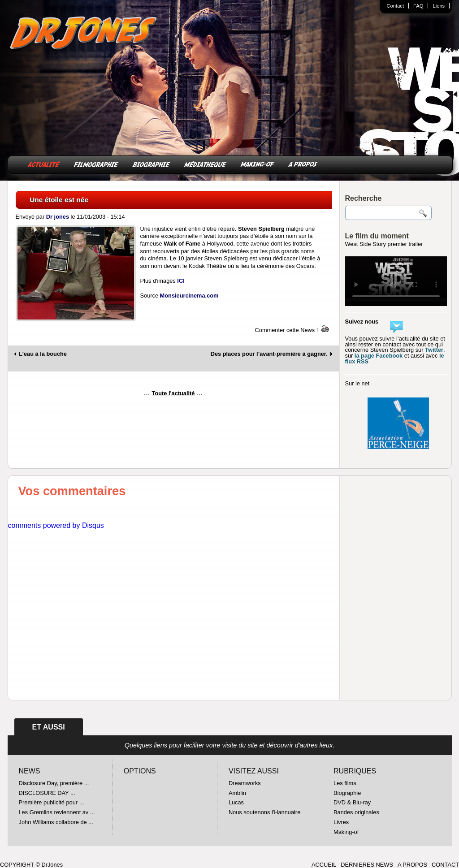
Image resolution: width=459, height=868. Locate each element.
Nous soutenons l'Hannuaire (264, 812)
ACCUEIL (324, 865)
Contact (396, 6)
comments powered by (56, 525)
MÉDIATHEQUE (205, 164)
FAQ (418, 6)
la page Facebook (379, 356)
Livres (341, 822)
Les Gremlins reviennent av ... (57, 812)
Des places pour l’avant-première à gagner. (269, 354)
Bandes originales (356, 812)
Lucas (236, 802)
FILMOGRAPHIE (96, 164)
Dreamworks (245, 783)
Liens (439, 6)
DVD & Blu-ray (352, 802)
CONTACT (445, 865)
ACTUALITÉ (44, 164)
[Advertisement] (173, 428)
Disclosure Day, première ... (54, 783)
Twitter (434, 350)
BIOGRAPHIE (151, 164)
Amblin (237, 793)
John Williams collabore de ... (56, 822)
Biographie (347, 793)
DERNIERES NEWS (367, 865)
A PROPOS (303, 164)
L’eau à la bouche (43, 354)
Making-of (346, 832)
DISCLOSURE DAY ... (47, 793)
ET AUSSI (49, 727)
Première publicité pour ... (52, 802)
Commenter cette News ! (287, 330)
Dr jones (58, 217)
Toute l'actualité (173, 393)
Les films (345, 783)
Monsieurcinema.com (189, 296)
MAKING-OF (258, 164)
